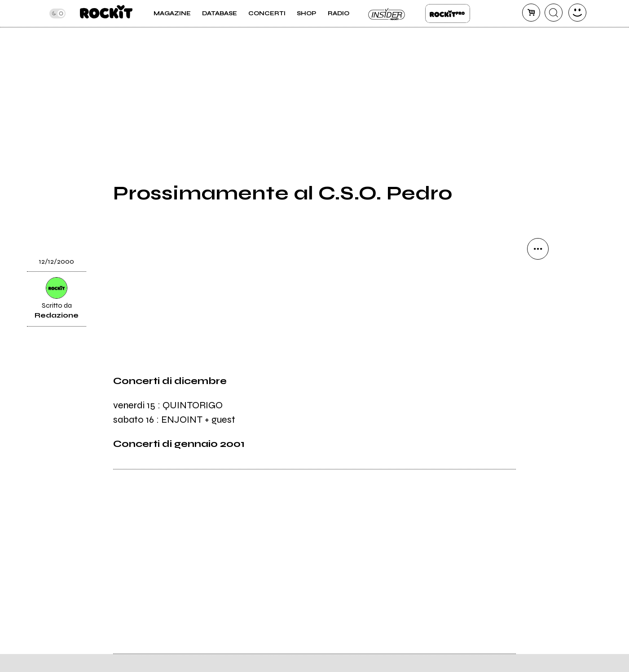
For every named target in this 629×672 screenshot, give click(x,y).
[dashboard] (577, 13)
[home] (106, 13)
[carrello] (531, 13)
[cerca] (554, 13)
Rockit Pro (448, 13)
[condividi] (538, 249)
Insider (387, 13)
